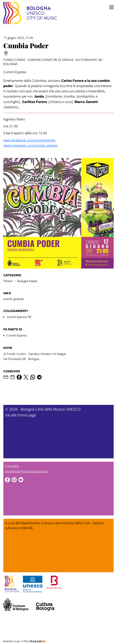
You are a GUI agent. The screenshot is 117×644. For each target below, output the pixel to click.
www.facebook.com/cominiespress (29, 140)
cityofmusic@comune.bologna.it (26, 471)
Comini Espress (17, 335)
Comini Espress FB (19, 317)
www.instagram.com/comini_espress (31, 145)
